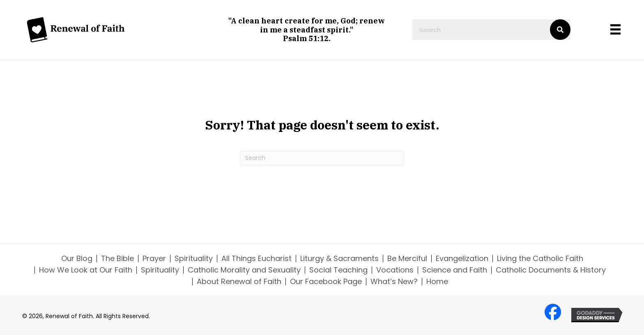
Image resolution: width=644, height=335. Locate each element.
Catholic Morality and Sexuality (244, 270)
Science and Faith (455, 270)
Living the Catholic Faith (540, 259)
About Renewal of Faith (239, 282)
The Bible (117, 259)
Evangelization (462, 259)
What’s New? (394, 282)
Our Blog (77, 259)
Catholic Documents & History (551, 270)
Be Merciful (407, 259)
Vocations (395, 270)
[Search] (322, 158)
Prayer (154, 259)
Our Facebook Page (326, 282)
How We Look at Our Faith (86, 270)
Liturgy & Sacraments (339, 259)
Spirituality (194, 259)
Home (437, 282)
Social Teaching (338, 270)
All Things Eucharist (256, 259)
